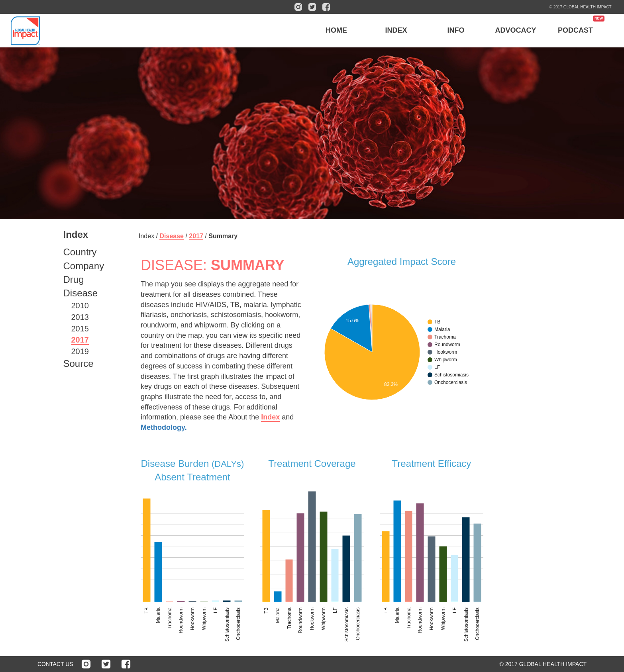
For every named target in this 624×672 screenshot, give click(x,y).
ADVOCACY (516, 30)
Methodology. (164, 427)
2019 (80, 351)
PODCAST (575, 30)
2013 (80, 317)
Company (84, 266)
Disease (81, 293)
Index (270, 417)
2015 (80, 329)
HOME (336, 30)
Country (80, 252)
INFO (456, 30)
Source (78, 363)
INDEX (396, 30)
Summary (223, 236)
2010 (80, 306)
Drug (74, 279)
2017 (80, 340)
